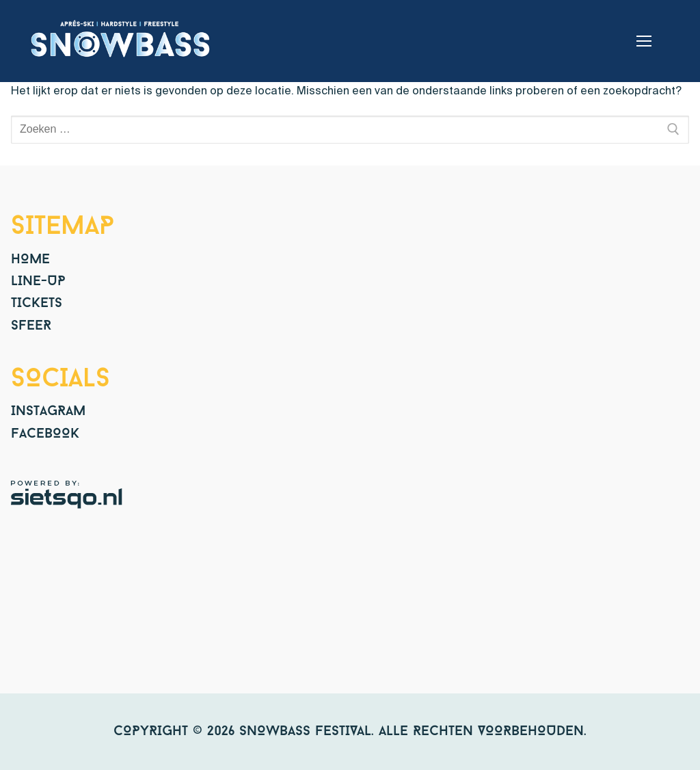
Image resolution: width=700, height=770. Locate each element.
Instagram (48, 412)
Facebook (45, 434)
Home (30, 260)
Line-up (38, 282)
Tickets (37, 304)
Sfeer (31, 326)
